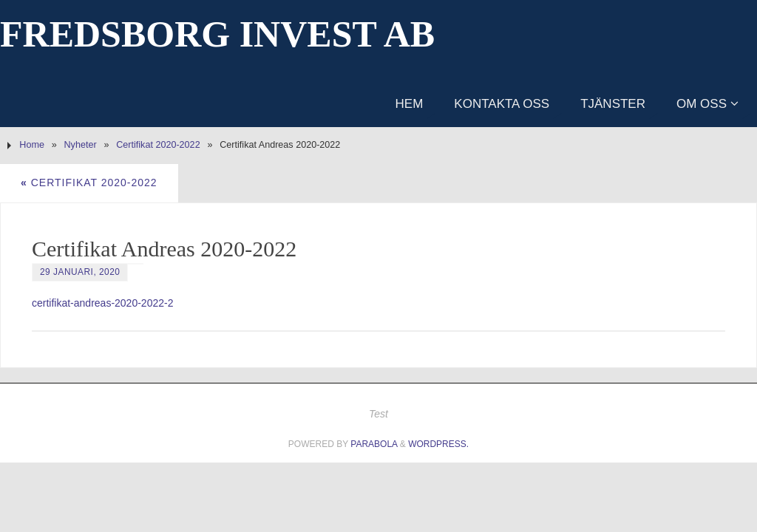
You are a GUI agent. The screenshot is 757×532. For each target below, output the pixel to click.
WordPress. (438, 444)
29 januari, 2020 (80, 272)
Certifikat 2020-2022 (158, 145)
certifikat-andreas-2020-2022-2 (102, 303)
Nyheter (81, 145)
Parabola (374, 444)
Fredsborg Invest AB (217, 34)
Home (32, 145)
